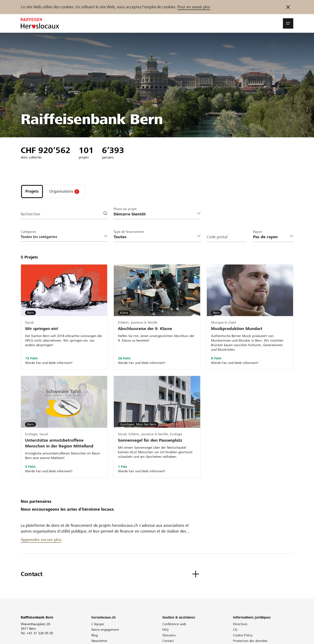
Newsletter (99, 641)
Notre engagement (105, 630)
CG (235, 630)
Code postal (217, 237)
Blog (95, 635)
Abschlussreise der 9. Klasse (145, 329)
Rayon (258, 232)
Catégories (28, 232)
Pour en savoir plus (194, 7)
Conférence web (174, 624)
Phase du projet (125, 209)
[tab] (32, 192)
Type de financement (129, 232)
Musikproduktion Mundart (237, 329)
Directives (240, 624)
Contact (168, 641)
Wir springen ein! (42, 329)
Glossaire (169, 635)
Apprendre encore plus (41, 540)
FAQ (165, 630)
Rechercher (31, 214)
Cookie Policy (243, 635)
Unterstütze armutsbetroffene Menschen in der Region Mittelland (59, 443)
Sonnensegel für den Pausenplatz (150, 440)
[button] (288, 23)
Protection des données (250, 641)
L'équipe (98, 624)
